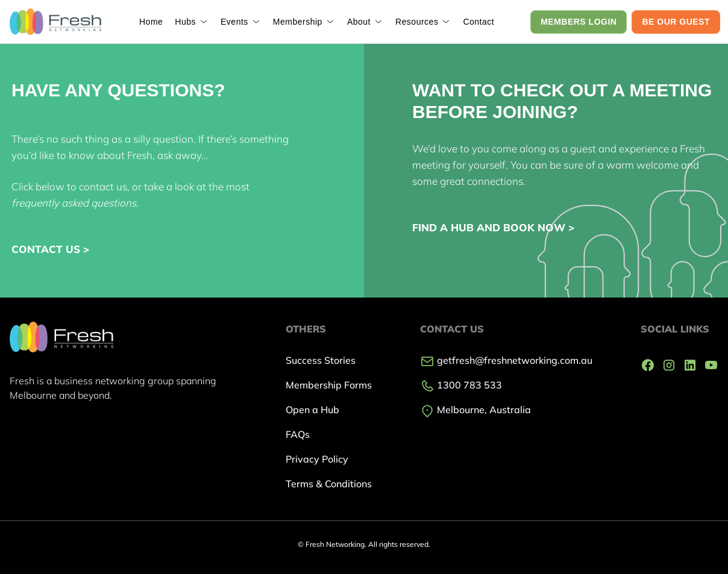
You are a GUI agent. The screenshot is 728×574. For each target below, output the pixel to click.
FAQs (298, 434)
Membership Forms (329, 385)
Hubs (185, 22)
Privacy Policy (317, 459)
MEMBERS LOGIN (579, 22)
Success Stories (321, 360)
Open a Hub (312, 410)
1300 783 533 (461, 385)
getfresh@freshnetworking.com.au (506, 360)
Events (234, 22)
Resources (417, 22)
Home (151, 22)
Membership (298, 22)
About (359, 22)
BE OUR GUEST (676, 22)
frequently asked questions (74, 203)
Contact (479, 22)
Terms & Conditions (329, 484)
